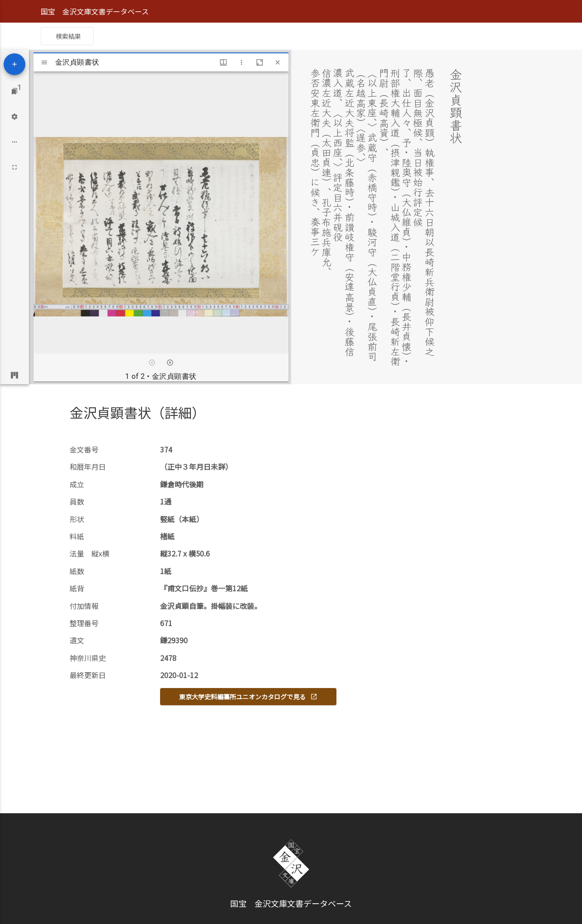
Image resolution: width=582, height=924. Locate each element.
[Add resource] (14, 64)
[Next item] (170, 363)
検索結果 (68, 36)
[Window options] (241, 62)
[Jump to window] (14, 91)
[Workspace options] (14, 142)
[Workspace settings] (14, 117)
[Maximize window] (260, 62)
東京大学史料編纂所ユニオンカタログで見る (248, 697)
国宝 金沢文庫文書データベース (95, 11)
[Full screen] (14, 167)
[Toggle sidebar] (44, 62)
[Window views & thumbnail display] (223, 62)
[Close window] (278, 62)
